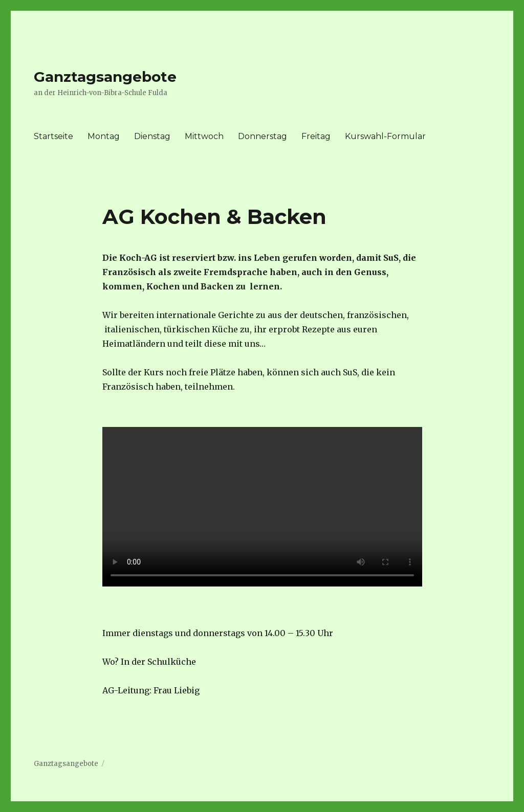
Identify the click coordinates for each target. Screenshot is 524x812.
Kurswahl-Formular (385, 136)
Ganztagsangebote (105, 77)
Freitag (316, 136)
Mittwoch (204, 136)
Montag (104, 136)
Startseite (53, 136)
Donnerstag (263, 136)
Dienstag (152, 136)
